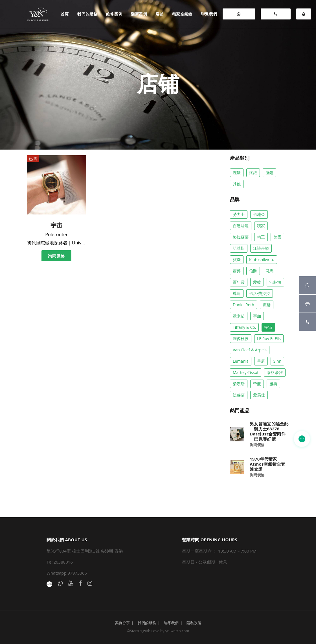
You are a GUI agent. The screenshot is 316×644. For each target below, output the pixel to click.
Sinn (277, 361)
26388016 (276, 16)
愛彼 (257, 282)
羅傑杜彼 (241, 339)
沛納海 (275, 282)
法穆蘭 (239, 395)
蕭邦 (237, 271)
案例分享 (122, 623)
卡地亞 (259, 214)
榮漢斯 (239, 384)
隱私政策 (194, 623)
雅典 (273, 384)
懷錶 (253, 173)
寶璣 (237, 259)
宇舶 (257, 316)
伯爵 (253, 271)
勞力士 (239, 214)
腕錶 (237, 173)
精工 (261, 237)
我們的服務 (147, 623)
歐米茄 (239, 316)
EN (303, 16)
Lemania (241, 361)
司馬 (269, 271)
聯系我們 (171, 623)
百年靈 (239, 282)
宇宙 (268, 327)
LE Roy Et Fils (269, 339)
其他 (237, 184)
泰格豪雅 (275, 372)
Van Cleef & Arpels (250, 350)
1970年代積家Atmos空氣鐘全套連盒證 (267, 464)
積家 (261, 226)
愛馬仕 (259, 395)
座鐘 (269, 173)
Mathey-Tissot (246, 372)
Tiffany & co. (244, 327)
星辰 (261, 361)
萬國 (277, 237)
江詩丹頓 (261, 248)
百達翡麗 (241, 226)
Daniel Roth (243, 305)
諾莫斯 (239, 248)
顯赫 (267, 305)
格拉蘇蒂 (241, 237)
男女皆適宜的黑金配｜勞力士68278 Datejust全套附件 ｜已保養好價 (269, 431)
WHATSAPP (239, 16)
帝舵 (257, 384)
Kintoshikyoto (262, 259)
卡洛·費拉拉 (260, 293)
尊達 (237, 293)
